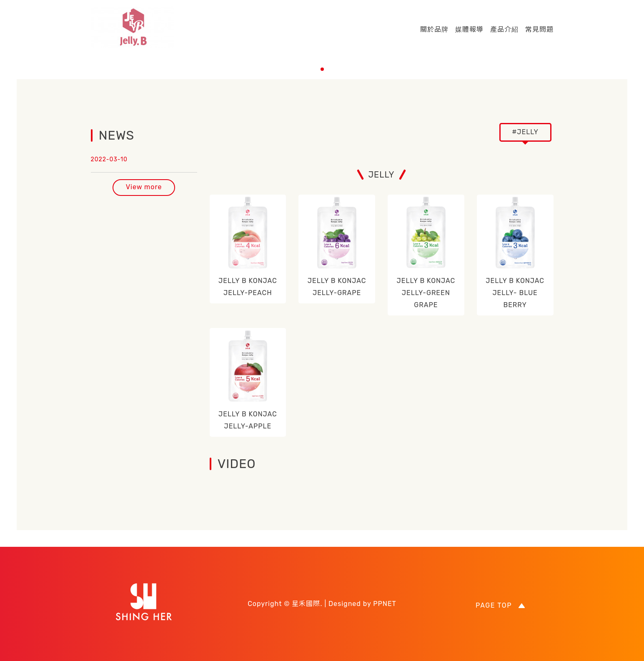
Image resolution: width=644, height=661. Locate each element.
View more (144, 187)
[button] (322, 69)
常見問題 (539, 29)
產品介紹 (504, 29)
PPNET (385, 604)
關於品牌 (434, 29)
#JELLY (525, 132)
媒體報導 (469, 29)
